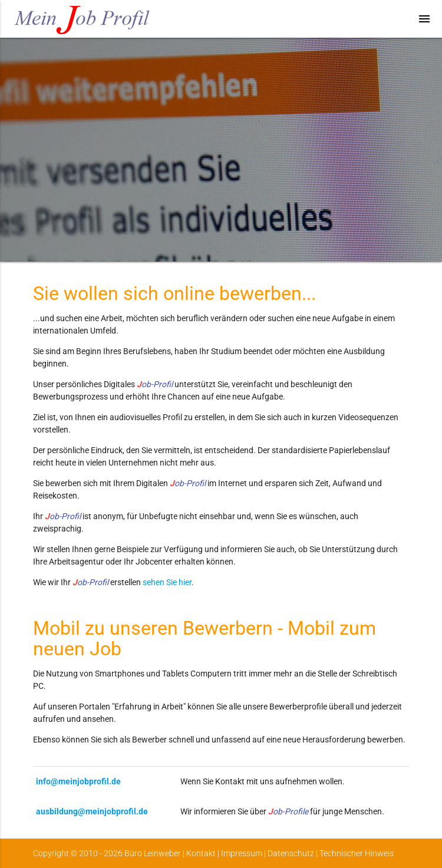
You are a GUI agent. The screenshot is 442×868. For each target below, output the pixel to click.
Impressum (242, 853)
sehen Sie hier (167, 582)
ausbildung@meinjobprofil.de (92, 811)
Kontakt (201, 853)
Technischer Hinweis (357, 853)
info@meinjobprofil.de (78, 781)
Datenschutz (291, 853)
